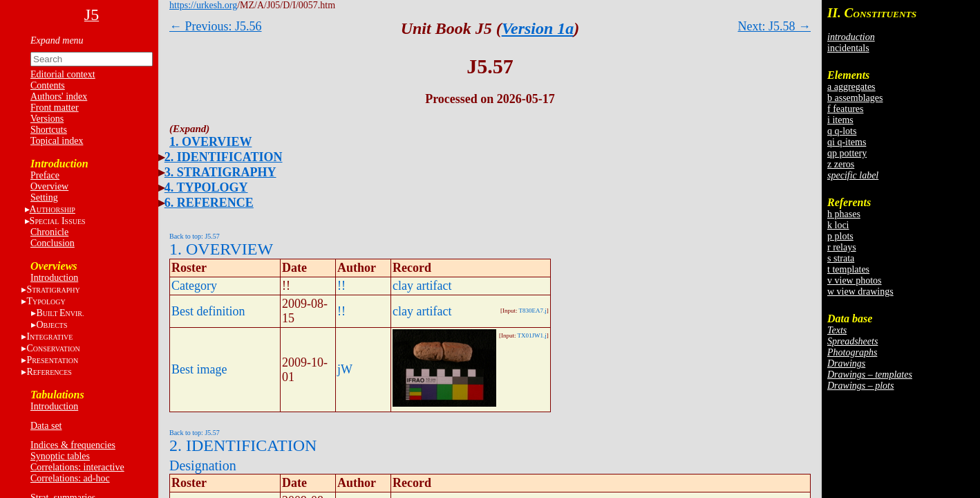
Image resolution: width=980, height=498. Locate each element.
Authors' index (59, 96)
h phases (844, 214)
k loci (838, 225)
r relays (842, 247)
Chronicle (49, 232)
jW (345, 369)
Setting (44, 197)
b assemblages (855, 98)
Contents (48, 85)
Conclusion (53, 243)
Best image (199, 369)
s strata (841, 258)
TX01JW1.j (532, 335)
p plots (840, 236)
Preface (45, 175)
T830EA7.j (533, 311)
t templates (848, 269)
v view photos (855, 280)
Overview (49, 186)
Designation (203, 465)
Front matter (55, 108)
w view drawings (860, 292)
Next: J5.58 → (775, 26)
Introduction (54, 278)
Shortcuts (49, 130)
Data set (46, 426)
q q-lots (842, 131)
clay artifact (422, 286)
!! (341, 286)
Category (194, 286)
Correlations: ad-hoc (70, 478)
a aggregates (851, 87)
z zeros (841, 164)
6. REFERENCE (209, 203)
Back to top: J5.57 (195, 236)
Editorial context (63, 74)
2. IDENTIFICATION (224, 157)
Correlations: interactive (77, 467)
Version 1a (538, 28)
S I (58, 221)
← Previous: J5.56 (216, 26)
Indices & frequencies (73, 445)
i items (840, 120)
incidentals (848, 48)
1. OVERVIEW (210, 142)
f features (845, 109)
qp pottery (847, 153)
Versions (47, 119)
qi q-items (847, 142)
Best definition (208, 311)
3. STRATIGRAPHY (220, 172)
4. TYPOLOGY (206, 187)
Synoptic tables (60, 456)
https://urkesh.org (203, 5)
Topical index (57, 141)
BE (60, 313)
